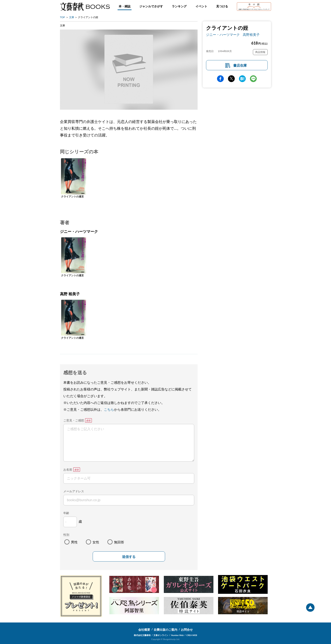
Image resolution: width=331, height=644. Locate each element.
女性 (96, 542)
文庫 (72, 17)
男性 (74, 542)
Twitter (231, 79)
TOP (62, 17)
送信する (129, 557)
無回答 (119, 542)
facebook (220, 79)
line (253, 79)
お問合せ (187, 630)
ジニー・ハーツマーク (223, 34)
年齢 (66, 513)
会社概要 (144, 630)
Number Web (177, 635)
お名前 (68, 469)
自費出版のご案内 (165, 630)
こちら (109, 409)
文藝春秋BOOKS (85, 7)
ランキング (179, 6)
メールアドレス (74, 491)
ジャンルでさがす (151, 6)
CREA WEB (192, 635)
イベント (201, 6)
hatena (242, 79)
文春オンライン (161, 635)
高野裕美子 (251, 34)
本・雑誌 (125, 6)
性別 (66, 535)
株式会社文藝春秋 (142, 635)
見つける (222, 6)
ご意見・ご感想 (74, 420)
